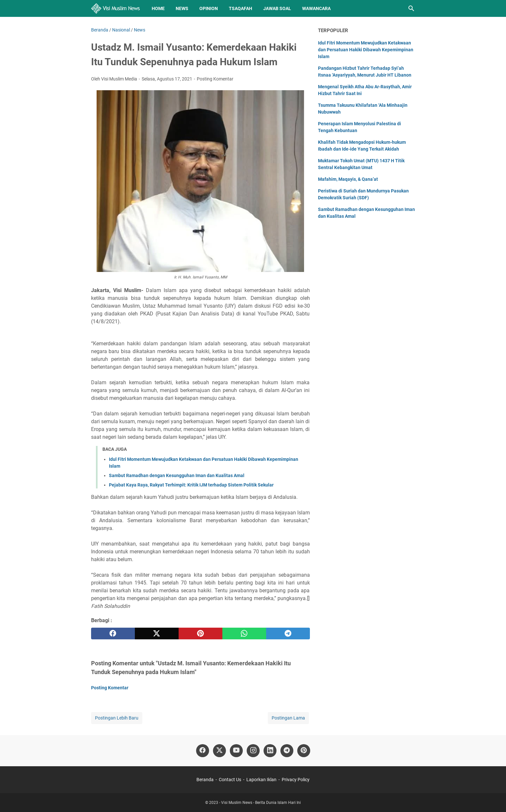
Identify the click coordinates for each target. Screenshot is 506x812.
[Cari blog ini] (411, 8)
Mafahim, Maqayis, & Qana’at (348, 179)
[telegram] (288, 634)
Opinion (209, 8)
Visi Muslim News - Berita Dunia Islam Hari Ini (261, 803)
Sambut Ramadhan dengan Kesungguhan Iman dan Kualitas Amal (177, 475)
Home (158, 8)
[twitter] (157, 634)
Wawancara (316, 8)
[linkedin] (270, 751)
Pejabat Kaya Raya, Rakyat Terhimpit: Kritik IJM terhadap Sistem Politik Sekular (191, 485)
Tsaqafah (241, 8)
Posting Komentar (215, 79)
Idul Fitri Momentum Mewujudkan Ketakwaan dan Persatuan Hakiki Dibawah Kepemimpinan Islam (366, 50)
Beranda (205, 780)
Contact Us (230, 780)
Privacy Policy (296, 780)
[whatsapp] (244, 634)
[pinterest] (200, 634)
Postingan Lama (288, 718)
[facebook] (113, 634)
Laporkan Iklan (261, 780)
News (182, 8)
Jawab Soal (277, 8)
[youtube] (236, 751)
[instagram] (253, 751)
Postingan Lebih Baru (117, 718)
